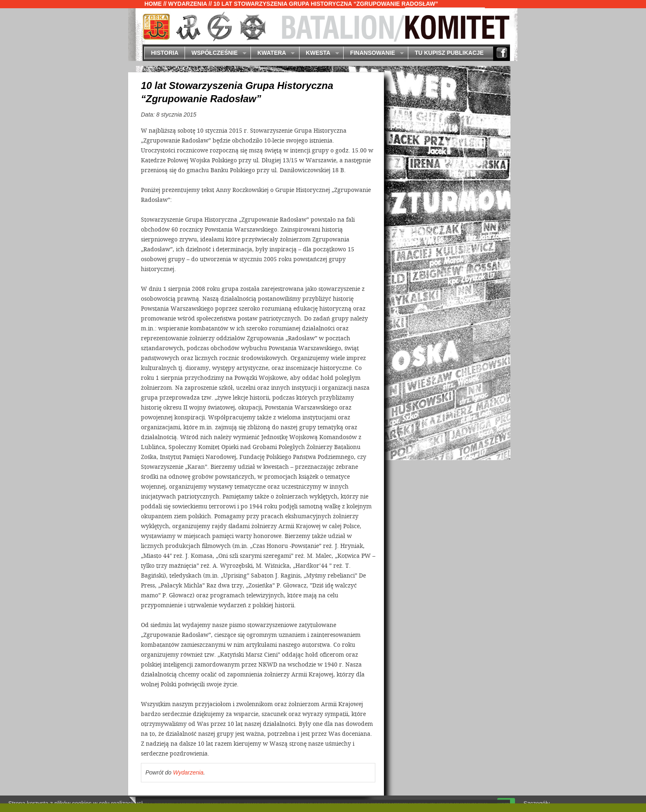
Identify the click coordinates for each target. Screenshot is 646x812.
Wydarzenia (187, 4)
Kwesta (319, 53)
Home (153, 4)
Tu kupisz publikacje (449, 53)
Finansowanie (373, 53)
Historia (165, 53)
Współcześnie (215, 53)
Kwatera (273, 53)
